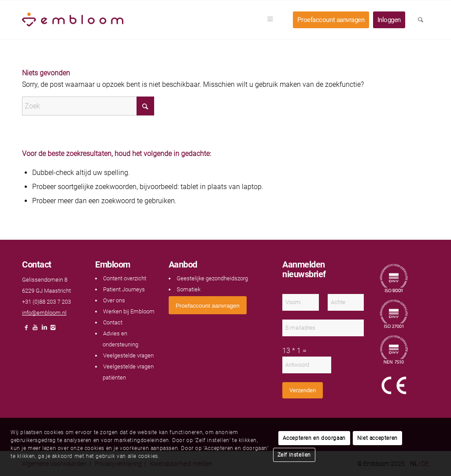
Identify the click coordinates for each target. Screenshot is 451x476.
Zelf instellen (294, 455)
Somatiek (189, 289)
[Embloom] (73, 20)
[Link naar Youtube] (35, 330)
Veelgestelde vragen (128, 355)
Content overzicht (125, 278)
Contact (113, 322)
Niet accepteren (377, 438)
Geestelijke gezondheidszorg (212, 278)
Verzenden (303, 390)
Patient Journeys (124, 289)
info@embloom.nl (44, 313)
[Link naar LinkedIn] (44, 330)
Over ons (114, 300)
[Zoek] (88, 106)
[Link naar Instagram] (53, 330)
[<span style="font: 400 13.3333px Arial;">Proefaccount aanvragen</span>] (208, 305)
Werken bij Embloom (129, 311)
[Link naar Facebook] (26, 330)
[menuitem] (273, 20)
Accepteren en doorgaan (314, 438)
